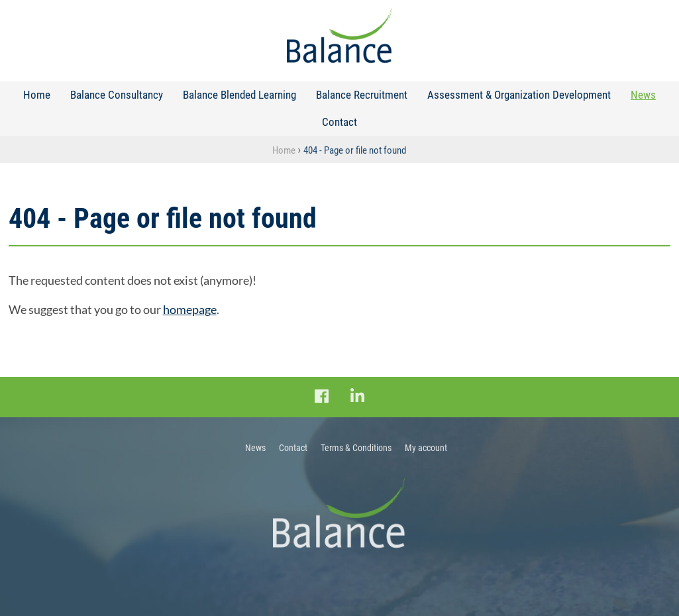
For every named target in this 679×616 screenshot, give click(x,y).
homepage (190, 309)
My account (426, 448)
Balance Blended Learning (239, 95)
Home (37, 95)
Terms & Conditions (356, 448)
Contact (339, 122)
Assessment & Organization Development (519, 95)
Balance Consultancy (117, 95)
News (643, 95)
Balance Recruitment (362, 95)
